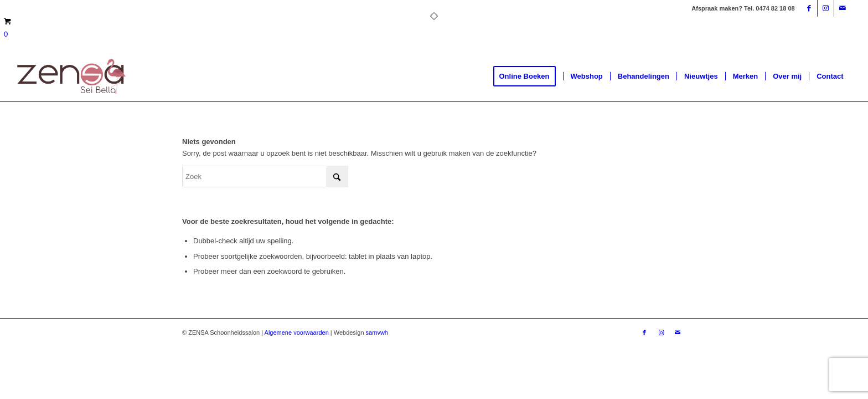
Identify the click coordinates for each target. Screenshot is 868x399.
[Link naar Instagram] (826, 8)
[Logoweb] (71, 76)
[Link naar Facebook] (809, 8)
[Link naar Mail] (843, 8)
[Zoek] (265, 177)
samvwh (377, 332)
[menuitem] (528, 76)
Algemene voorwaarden (297, 332)
